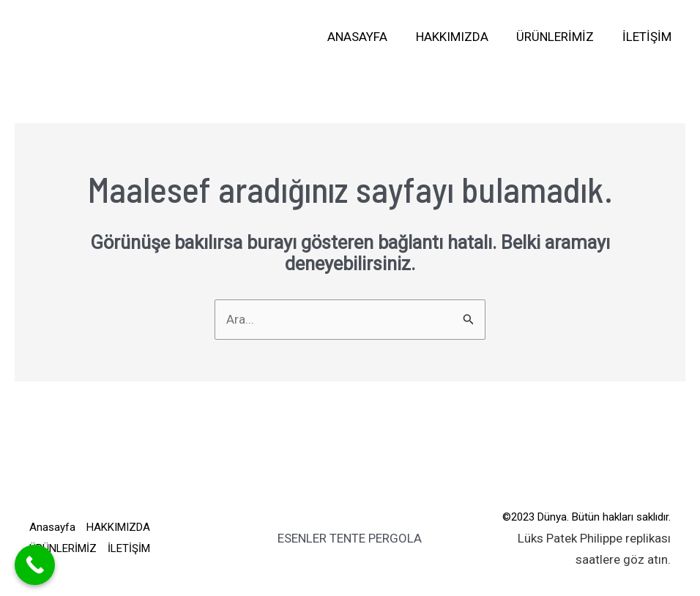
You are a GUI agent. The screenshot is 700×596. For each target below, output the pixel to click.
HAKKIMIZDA (460, 37)
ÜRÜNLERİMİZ (560, 37)
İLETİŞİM (648, 37)
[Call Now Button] (35, 565)
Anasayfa (369, 37)
